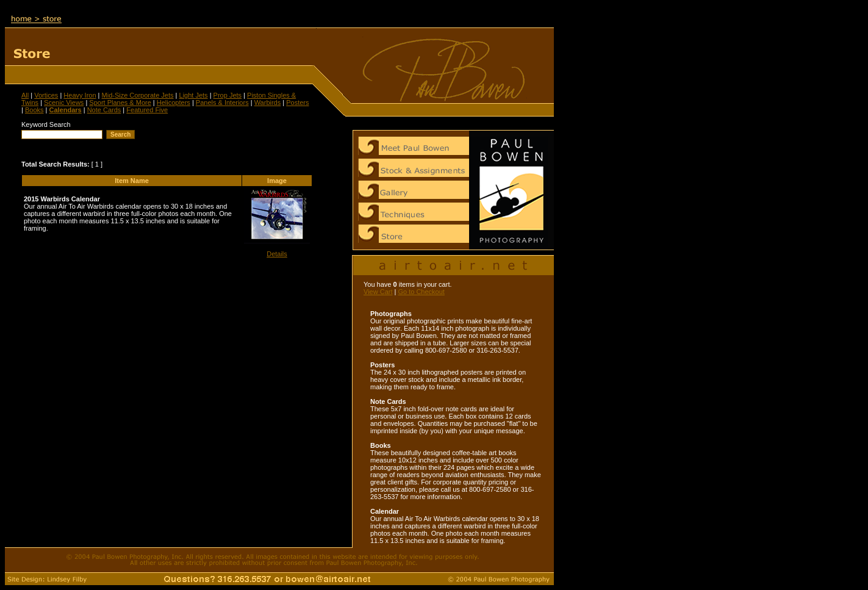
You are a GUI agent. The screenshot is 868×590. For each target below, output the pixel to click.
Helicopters (174, 103)
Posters (297, 103)
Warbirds (268, 103)
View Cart (378, 292)
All (25, 95)
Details (277, 254)
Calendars (65, 110)
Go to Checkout (421, 292)
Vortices (46, 95)
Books (34, 110)
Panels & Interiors (222, 103)
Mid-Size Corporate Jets (138, 95)
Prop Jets (228, 95)
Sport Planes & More (120, 103)
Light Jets (194, 95)
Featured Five (147, 110)
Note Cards (104, 110)
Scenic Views (64, 103)
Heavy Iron (80, 95)
